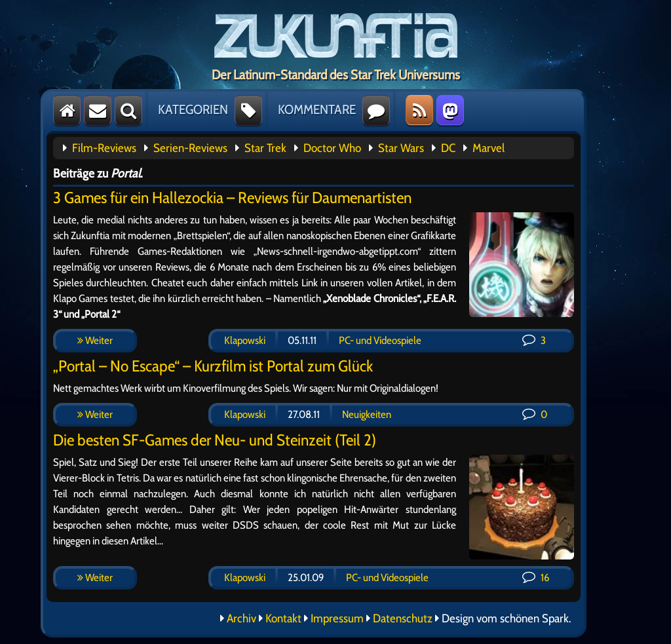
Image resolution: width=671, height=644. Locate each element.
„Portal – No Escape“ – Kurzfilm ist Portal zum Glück (213, 366)
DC (448, 148)
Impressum (337, 618)
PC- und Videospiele (380, 340)
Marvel (489, 148)
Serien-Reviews (190, 148)
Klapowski (245, 340)
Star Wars (401, 148)
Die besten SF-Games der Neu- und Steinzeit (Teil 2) (215, 440)
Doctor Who (332, 148)
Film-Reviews (104, 148)
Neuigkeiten (367, 414)
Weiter (95, 340)
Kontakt (283, 618)
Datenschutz (403, 618)
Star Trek (265, 148)
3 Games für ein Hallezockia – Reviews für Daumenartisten (232, 198)
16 (536, 578)
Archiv (241, 618)
